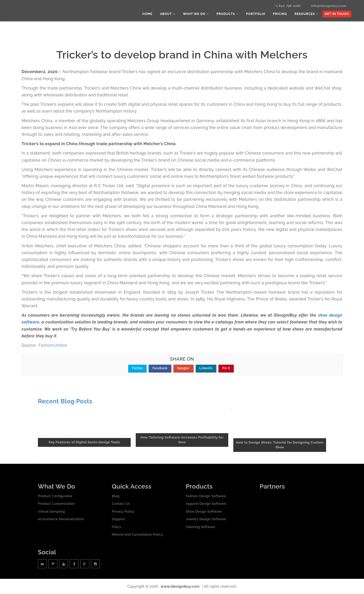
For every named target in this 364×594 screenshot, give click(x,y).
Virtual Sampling (51, 511)
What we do (196, 14)
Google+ (184, 368)
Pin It (226, 368)
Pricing (280, 14)
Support (119, 519)
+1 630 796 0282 (288, 6)
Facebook (160, 368)
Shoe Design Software (204, 511)
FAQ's (117, 527)
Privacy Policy (123, 511)
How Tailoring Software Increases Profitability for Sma (182, 440)
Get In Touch (337, 14)
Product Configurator (55, 496)
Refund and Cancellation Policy (138, 534)
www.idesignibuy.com (180, 586)
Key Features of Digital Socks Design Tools (84, 442)
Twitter (137, 368)
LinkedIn (206, 368)
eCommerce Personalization (61, 519)
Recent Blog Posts (65, 401)
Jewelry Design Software (206, 519)
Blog (116, 496)
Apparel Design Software (206, 504)
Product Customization (56, 504)
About (168, 14)
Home (147, 14)
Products (227, 14)
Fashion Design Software (206, 496)
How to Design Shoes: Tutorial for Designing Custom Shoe (280, 445)
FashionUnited (53, 345)
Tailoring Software (201, 527)
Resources (306, 14)
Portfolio (256, 14)
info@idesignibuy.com (329, 6)
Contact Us (121, 504)
